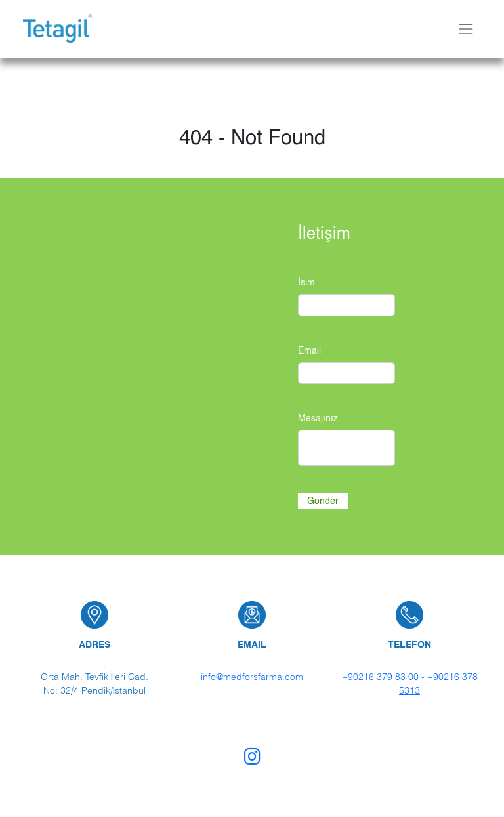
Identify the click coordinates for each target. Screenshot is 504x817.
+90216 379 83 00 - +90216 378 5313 (410, 683)
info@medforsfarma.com (252, 677)
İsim (306, 283)
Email (309, 351)
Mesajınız (318, 418)
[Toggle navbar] (466, 29)
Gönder (323, 501)
